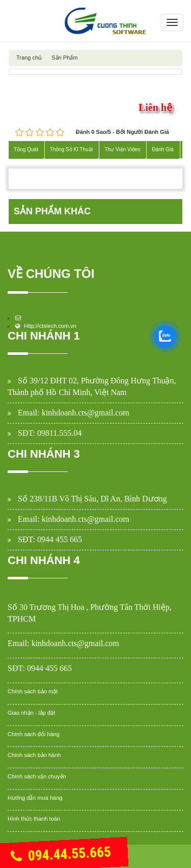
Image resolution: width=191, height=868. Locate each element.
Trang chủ (29, 58)
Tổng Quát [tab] (26, 149)
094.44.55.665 (61, 855)
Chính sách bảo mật (33, 691)
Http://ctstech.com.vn (50, 326)
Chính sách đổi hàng (34, 734)
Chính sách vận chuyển (37, 776)
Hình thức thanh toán (34, 819)
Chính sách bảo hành (34, 755)
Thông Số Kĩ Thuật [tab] (72, 149)
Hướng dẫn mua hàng (35, 798)
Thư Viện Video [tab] (122, 149)
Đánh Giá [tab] (162, 149)
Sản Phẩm (64, 58)
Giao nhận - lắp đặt (31, 713)
